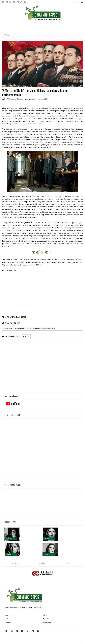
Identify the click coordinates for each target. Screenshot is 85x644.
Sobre (45, 615)
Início (7, 615)
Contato (8, 623)
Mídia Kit (46, 619)
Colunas (8, 619)
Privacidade (47, 623)
